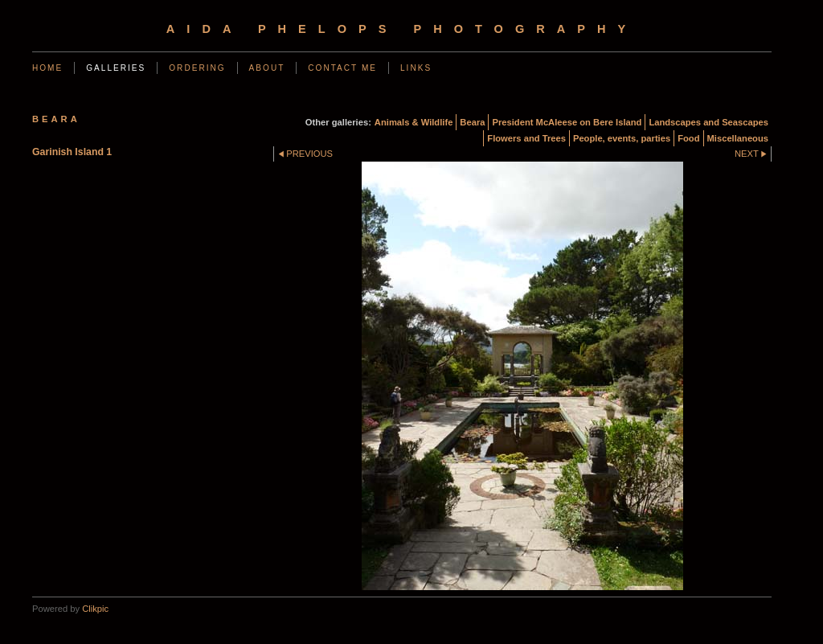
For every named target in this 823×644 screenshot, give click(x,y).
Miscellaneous (738, 138)
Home (47, 68)
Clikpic (95, 609)
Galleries (116, 68)
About (267, 68)
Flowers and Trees (526, 138)
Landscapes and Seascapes (708, 122)
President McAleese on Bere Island (567, 122)
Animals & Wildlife (414, 122)
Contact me (342, 68)
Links (416, 68)
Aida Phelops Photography (402, 29)
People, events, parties (622, 138)
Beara (472, 122)
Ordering (197, 68)
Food (688, 138)
